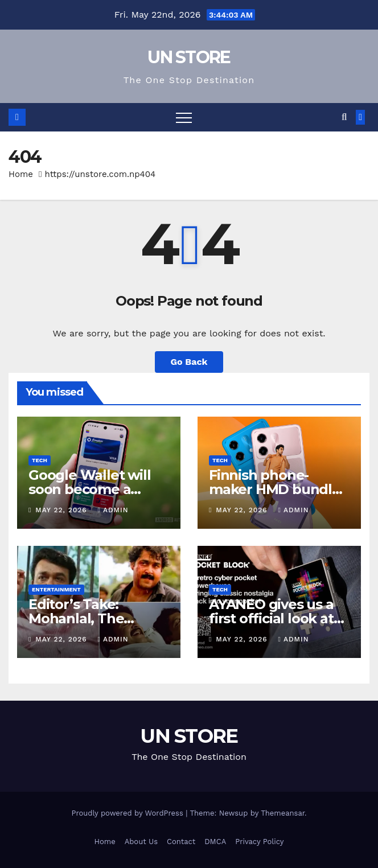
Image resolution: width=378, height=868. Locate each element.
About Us (141, 842)
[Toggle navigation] (184, 117)
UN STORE (189, 57)
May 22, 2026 (62, 510)
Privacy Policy (259, 842)
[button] (344, 117)
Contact (181, 842)
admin (113, 510)
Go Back (189, 362)
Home (21, 174)
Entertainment (56, 589)
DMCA (215, 842)
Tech (40, 460)
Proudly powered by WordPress (128, 813)
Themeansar (283, 813)
